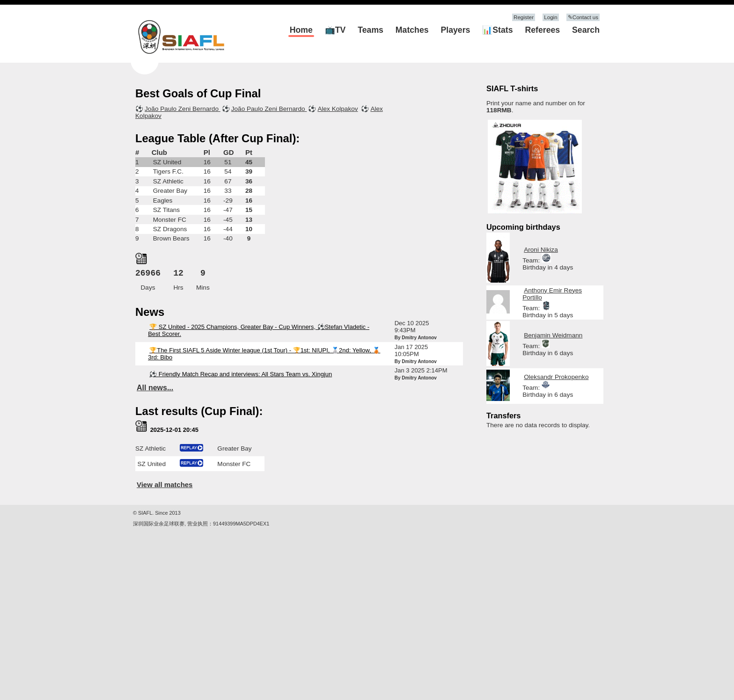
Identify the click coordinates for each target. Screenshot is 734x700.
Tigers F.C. (168, 171)
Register (524, 17)
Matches (412, 30)
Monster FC (170, 220)
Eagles (163, 201)
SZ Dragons (170, 229)
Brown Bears (171, 238)
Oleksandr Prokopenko (556, 377)
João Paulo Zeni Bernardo (183, 109)
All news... (155, 388)
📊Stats (497, 30)
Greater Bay (170, 191)
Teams (371, 30)
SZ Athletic (168, 181)
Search (586, 30)
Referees (542, 30)
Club (159, 152)
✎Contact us (583, 17)
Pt (249, 152)
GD (228, 152)
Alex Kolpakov (338, 109)
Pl (207, 152)
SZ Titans (166, 210)
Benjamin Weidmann (553, 335)
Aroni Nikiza (541, 250)
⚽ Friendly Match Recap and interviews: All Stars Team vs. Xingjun (241, 374)
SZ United (167, 162)
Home (301, 30)
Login (550, 17)
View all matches (165, 485)
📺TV (335, 30)
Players (456, 30)
